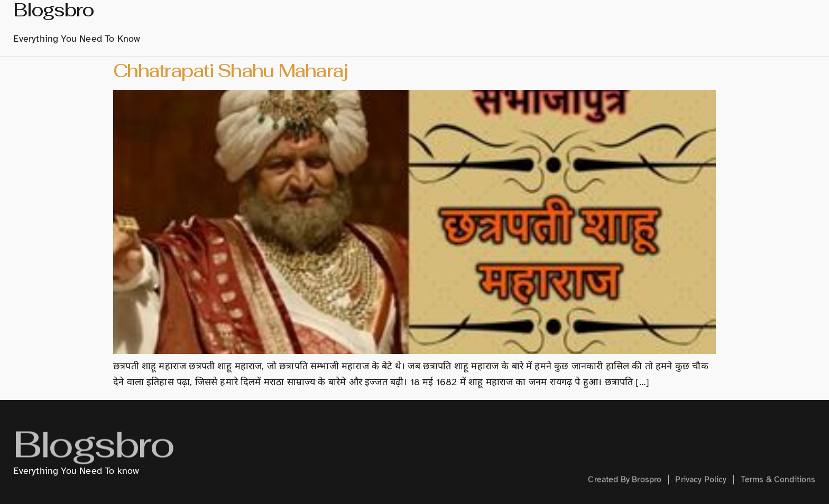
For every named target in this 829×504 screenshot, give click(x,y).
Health (720, 25)
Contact (770, 25)
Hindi (552, 25)
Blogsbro (93, 455)
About (394, 25)
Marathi (500, 25)
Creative (670, 25)
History (442, 25)
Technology (607, 25)
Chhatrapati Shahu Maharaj (230, 71)
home (353, 25)
